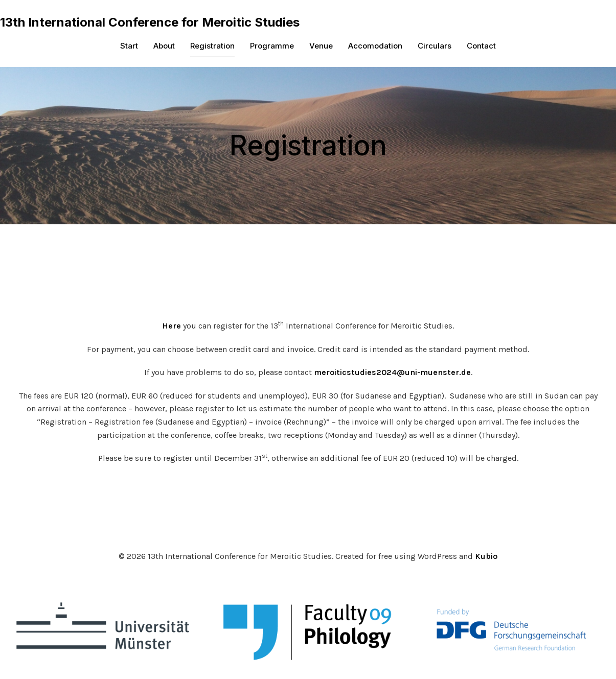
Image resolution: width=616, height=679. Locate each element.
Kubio (486, 557)
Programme (272, 46)
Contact (481, 46)
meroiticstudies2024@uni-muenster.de (392, 373)
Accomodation (375, 46)
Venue (321, 46)
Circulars (435, 46)
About (164, 46)
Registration (212, 46)
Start (129, 46)
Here (172, 327)
